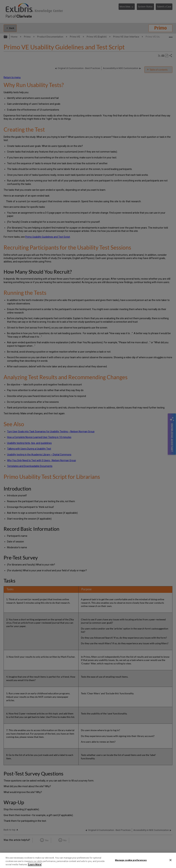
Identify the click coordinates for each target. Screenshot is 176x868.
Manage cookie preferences (131, 860)
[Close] (170, 860)
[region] (88, 860)
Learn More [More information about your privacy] (35, 864)
